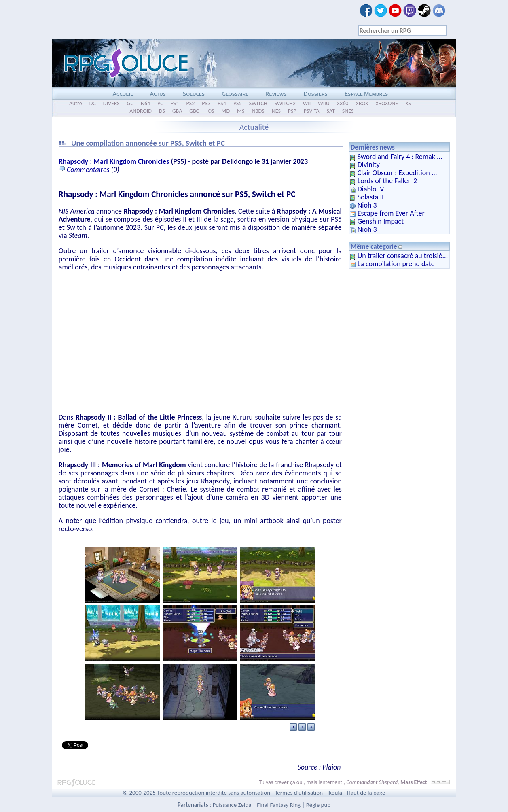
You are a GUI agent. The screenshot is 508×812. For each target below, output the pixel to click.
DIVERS (111, 103)
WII (307, 103)
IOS (210, 111)
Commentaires (88, 170)
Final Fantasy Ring (279, 805)
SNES (348, 111)
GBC (194, 111)
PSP (292, 111)
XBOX (362, 103)
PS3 (206, 103)
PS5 (238, 103)
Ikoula (335, 793)
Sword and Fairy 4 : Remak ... (400, 157)
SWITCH (258, 103)
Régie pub (318, 805)
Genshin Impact (381, 221)
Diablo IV (371, 189)
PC (160, 103)
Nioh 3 (367, 205)
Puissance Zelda (232, 805)
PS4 (222, 103)
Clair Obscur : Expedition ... (397, 173)
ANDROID (141, 111)
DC (93, 103)
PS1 (175, 103)
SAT (331, 111)
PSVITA (312, 111)
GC (130, 103)
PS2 (191, 103)
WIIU (324, 103)
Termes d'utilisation (299, 793)
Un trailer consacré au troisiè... (403, 256)
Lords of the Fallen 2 (387, 181)
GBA (177, 111)
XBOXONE (387, 103)
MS (241, 111)
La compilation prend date (396, 264)
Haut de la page (366, 793)
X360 (343, 103)
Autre (76, 103)
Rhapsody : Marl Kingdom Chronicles (114, 161)
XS (408, 103)
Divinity (369, 165)
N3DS (258, 111)
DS (162, 111)
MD (225, 111)
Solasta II (371, 197)
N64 (145, 103)
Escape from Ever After (391, 213)
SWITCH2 (285, 103)
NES (276, 111)
